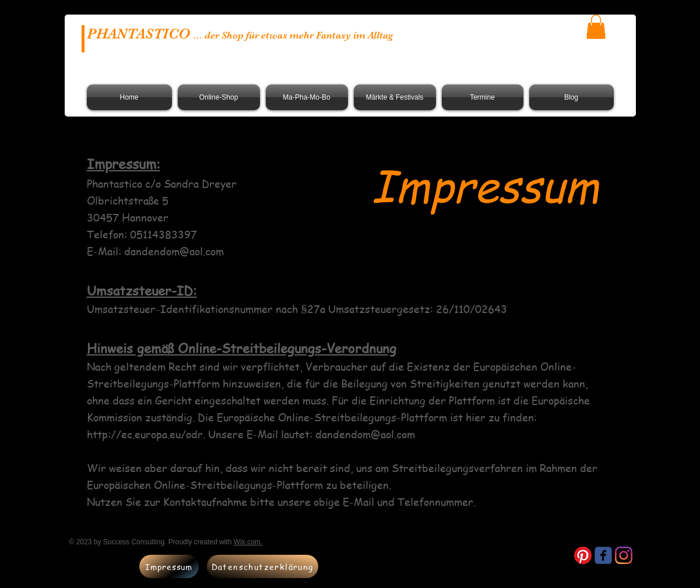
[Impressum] (169, 566)
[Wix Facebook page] (603, 555)
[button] (596, 27)
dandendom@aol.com (174, 251)
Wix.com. (248, 542)
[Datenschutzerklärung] (263, 566)
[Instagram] (624, 555)
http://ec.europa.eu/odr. (146, 434)
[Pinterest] (583, 555)
